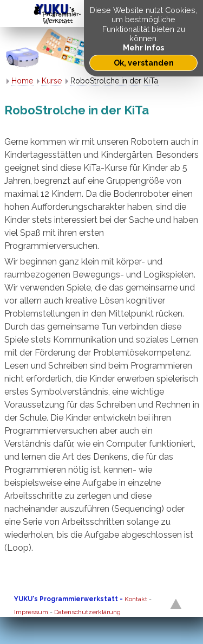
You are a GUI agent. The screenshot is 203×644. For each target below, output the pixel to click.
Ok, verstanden (144, 63)
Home (22, 81)
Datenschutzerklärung (87, 612)
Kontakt (136, 599)
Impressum (31, 612)
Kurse (52, 81)
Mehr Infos (143, 47)
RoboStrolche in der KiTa (114, 81)
